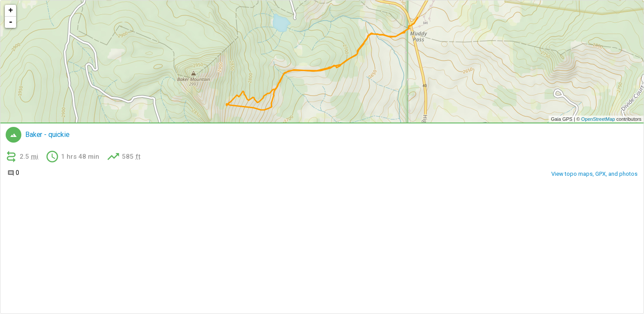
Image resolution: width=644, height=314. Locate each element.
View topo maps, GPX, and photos (594, 174)
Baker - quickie (47, 135)
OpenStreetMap (598, 119)
